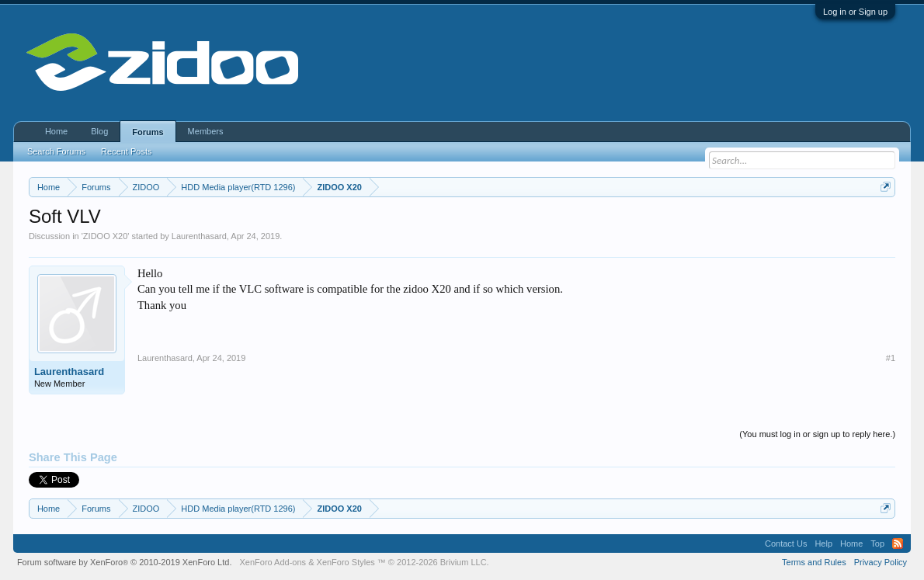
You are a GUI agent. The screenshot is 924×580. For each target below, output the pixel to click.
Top (877, 544)
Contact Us (786, 544)
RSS (898, 544)
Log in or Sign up (855, 12)
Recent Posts (126, 151)
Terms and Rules (814, 562)
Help (823, 544)
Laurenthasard (199, 236)
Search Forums (56, 151)
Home (56, 131)
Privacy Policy (881, 562)
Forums (148, 132)
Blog (99, 131)
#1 (891, 358)
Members (206, 131)
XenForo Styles (346, 562)
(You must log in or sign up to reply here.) (817, 434)
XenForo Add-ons (273, 562)
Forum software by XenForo (125, 562)
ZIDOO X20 (105, 236)
